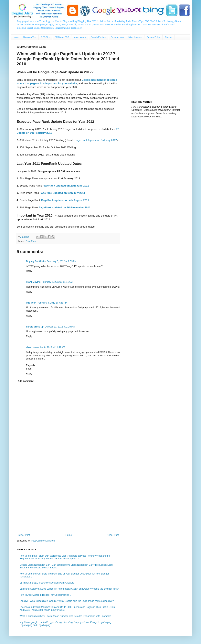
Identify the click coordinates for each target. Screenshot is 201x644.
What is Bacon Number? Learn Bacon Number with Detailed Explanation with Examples (65, 616)
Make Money (80, 37)
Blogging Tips (30, 37)
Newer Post (24, 535)
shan (29, 347)
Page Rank (31, 241)
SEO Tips (46, 37)
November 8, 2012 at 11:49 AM (49, 347)
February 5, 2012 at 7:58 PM (52, 303)
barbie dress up (35, 327)
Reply (29, 271)
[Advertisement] (68, 501)
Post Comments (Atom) (43, 541)
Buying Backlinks (36, 261)
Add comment (26, 381)
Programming (117, 37)
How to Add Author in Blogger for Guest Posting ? (45, 595)
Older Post (113, 535)
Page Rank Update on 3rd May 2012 (96, 140)
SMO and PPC (62, 37)
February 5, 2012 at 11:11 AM (57, 282)
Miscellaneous (135, 37)
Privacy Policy (153, 37)
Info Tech (31, 303)
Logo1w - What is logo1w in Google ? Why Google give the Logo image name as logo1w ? (67, 601)
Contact (169, 37)
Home (16, 37)
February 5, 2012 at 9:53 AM (62, 261)
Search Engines (98, 37)
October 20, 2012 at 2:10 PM (60, 327)
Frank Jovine (33, 282)
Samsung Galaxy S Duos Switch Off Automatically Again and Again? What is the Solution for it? (69, 589)
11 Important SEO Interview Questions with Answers (47, 583)
